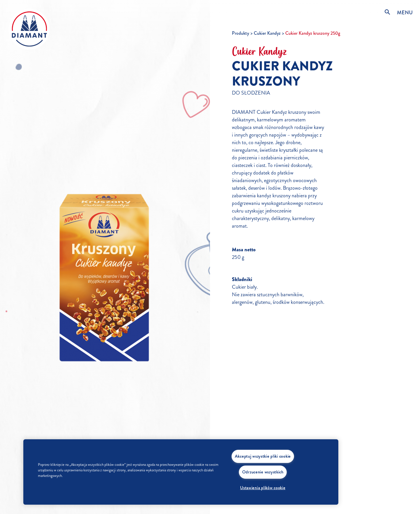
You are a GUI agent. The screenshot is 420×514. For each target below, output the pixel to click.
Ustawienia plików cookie (263, 488)
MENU (405, 13)
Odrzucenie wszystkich (263, 472)
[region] (181, 472)
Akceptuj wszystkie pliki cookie (263, 456)
